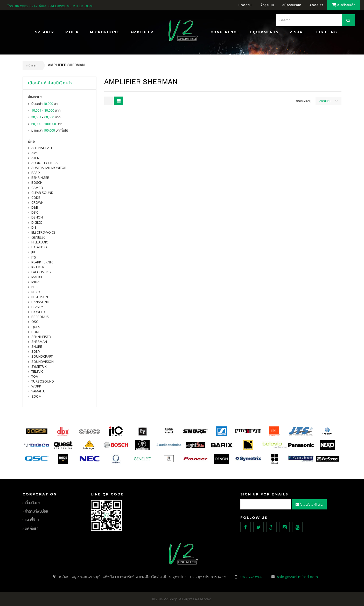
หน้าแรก (32, 65)
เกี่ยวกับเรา (33, 503)
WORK (36, 386)
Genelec (38, 237)
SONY (36, 351)
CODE (36, 198)
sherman (39, 342)
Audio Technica (44, 163)
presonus (40, 317)
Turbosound (43, 381)
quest (37, 327)
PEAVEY (37, 307)
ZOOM (36, 396)
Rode (36, 332)
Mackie (37, 277)
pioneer (38, 312)
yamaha (38, 391)
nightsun (40, 297)
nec (34, 287)
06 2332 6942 (27, 6)
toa (35, 376)
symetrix (39, 366)
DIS (34, 227)
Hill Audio (40, 242)
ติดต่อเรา (32, 529)
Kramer (38, 267)
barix (36, 173)
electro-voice (43, 232)
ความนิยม (325, 101)
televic (37, 371)
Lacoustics (41, 272)
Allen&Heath (42, 148)
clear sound (42, 193)
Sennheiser (41, 337)
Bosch (37, 182)
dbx (35, 212)
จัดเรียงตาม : (304, 101)
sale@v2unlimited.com (71, 6)
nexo (36, 292)
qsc (35, 322)
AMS (35, 153)
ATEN (35, 158)
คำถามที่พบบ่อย (36, 511)
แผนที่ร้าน (32, 520)
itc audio (39, 247)
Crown (37, 202)
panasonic (41, 302)
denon (37, 217)
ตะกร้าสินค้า (344, 5)
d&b (35, 207)
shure (37, 346)
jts (34, 257)
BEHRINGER (40, 178)
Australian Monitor (49, 168)
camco (37, 188)
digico (37, 222)
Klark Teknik (42, 262)
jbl (34, 252)
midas (36, 282)
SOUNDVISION (43, 362)
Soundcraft (42, 356)
